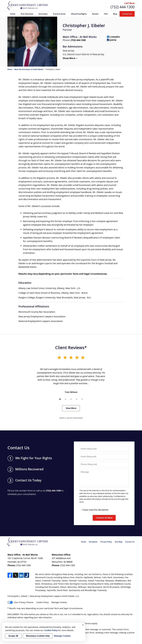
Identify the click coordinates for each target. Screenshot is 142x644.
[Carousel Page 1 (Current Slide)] (60, 399)
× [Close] (83, 625)
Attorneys (43, 14)
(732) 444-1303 (68, 565)
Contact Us (127, 14)
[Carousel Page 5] (82, 399)
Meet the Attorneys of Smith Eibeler (29, 69)
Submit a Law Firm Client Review (71, 418)
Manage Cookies (59, 602)
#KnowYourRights (79, 14)
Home (13, 14)
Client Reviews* (71, 347)
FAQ (106, 14)
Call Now (130, 3)
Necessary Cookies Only (38, 636)
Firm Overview (27, 14)
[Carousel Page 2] (65, 399)
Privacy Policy (106, 542)
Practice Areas (59, 14)
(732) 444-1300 (123, 7)
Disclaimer (93, 542)
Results (95, 14)
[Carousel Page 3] (71, 399)
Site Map (119, 542)
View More (71, 408)
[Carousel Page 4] (77, 399)
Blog (115, 14)
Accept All (13, 636)
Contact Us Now (104, 518)
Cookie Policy (42, 602)
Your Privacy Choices (20, 602)
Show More (69, 58)
